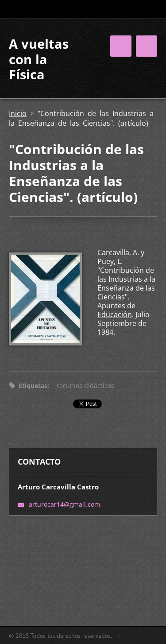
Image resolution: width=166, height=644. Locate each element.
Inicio (18, 113)
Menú (147, 46)
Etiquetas (33, 386)
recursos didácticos (85, 386)
